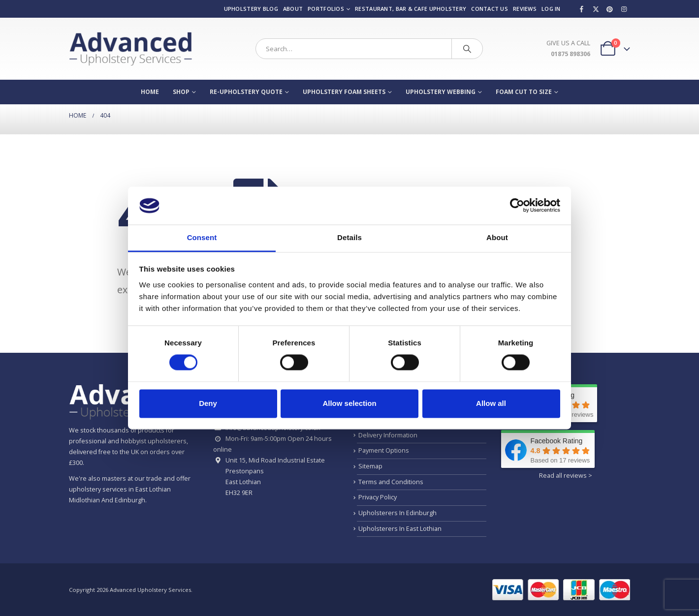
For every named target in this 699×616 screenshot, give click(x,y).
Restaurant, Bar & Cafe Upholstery (411, 9)
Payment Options (384, 450)
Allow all (491, 403)
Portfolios (326, 9)
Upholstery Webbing (441, 92)
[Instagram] (624, 9)
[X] (596, 9)
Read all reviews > (566, 476)
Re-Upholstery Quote (246, 92)
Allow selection (349, 403)
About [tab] (497, 237)
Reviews (525, 9)
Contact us (490, 9)
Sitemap (370, 466)
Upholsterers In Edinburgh (397, 513)
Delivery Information (388, 435)
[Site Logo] (130, 49)
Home (150, 92)
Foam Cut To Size (524, 92)
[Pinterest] (610, 9)
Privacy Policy (378, 497)
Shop (181, 92)
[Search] (467, 49)
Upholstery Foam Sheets (344, 92)
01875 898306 (571, 54)
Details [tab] (349, 237)
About (293, 9)
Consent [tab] (202, 237)
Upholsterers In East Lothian (400, 529)
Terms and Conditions (391, 482)
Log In (551, 9)
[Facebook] (582, 9)
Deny (208, 403)
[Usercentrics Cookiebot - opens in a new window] (517, 206)
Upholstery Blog (251, 9)
